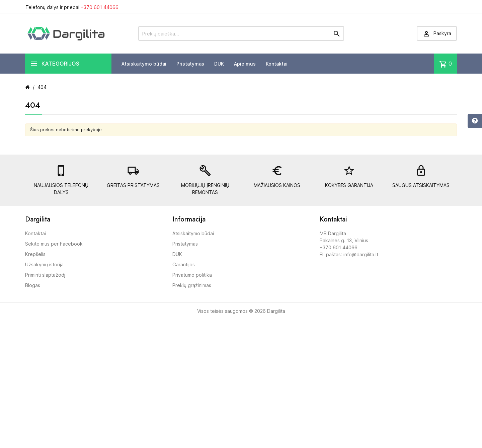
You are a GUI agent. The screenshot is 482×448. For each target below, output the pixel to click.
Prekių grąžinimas (192, 285)
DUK (219, 64)
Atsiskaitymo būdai (144, 64)
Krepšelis (35, 254)
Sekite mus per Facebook (54, 244)
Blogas (33, 285)
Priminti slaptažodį (45, 275)
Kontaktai (277, 64)
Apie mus (245, 64)
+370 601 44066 (100, 7)
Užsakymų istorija (44, 264)
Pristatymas (190, 64)
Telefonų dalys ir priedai (72, 7)
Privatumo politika (192, 275)
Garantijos (184, 264)
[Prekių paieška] (241, 33)
